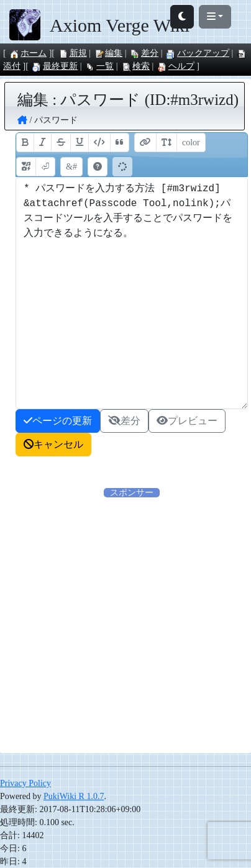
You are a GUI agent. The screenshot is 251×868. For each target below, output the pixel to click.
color (191, 142)
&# (71, 167)
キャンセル (53, 444)
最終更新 (55, 66)
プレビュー (187, 421)
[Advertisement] (125, 625)
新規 (73, 53)
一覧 (99, 66)
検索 (135, 66)
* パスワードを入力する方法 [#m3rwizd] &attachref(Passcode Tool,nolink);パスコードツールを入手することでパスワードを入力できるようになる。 (132, 293)
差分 (144, 53)
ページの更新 (58, 421)
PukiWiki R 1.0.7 (74, 796)
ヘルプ (176, 66)
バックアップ (198, 53)
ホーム (28, 53)
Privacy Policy (25, 783)
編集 (108, 53)
